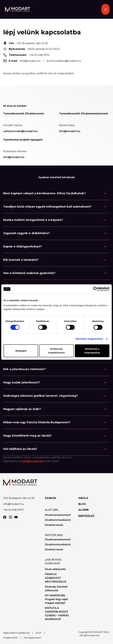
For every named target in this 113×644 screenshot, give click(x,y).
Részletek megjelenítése (89, 339)
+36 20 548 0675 (39, 55)
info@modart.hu (30, 61)
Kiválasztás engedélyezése (56, 351)
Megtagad (21, 351)
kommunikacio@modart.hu (64, 61)
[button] (105, 9)
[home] (17, 9)
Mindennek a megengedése (92, 351)
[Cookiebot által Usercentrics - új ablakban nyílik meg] (96, 289)
